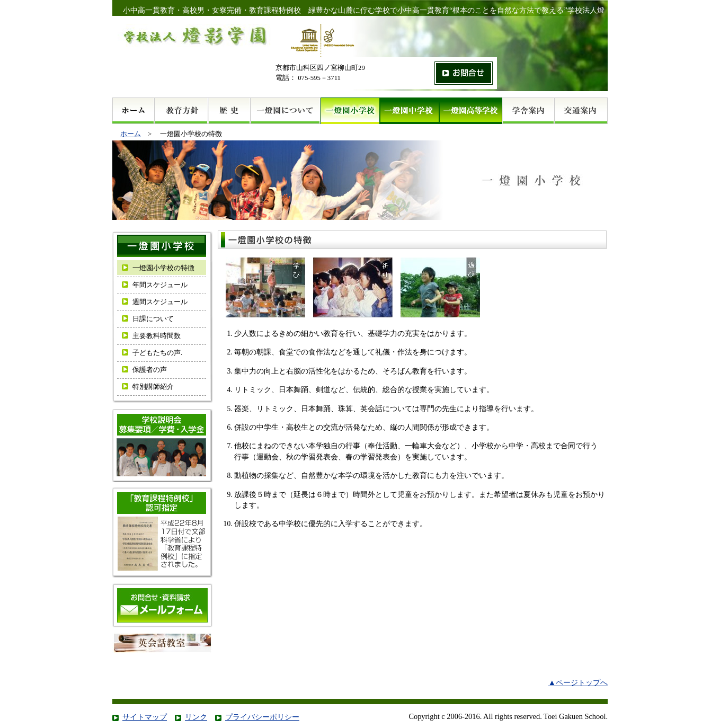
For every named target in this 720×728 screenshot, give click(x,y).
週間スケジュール (160, 302)
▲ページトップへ (578, 682)
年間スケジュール (160, 285)
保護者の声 (150, 370)
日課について (153, 319)
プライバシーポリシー (262, 717)
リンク (196, 717)
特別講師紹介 (153, 387)
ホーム (131, 134)
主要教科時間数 (157, 336)
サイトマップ (145, 717)
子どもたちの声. (157, 353)
